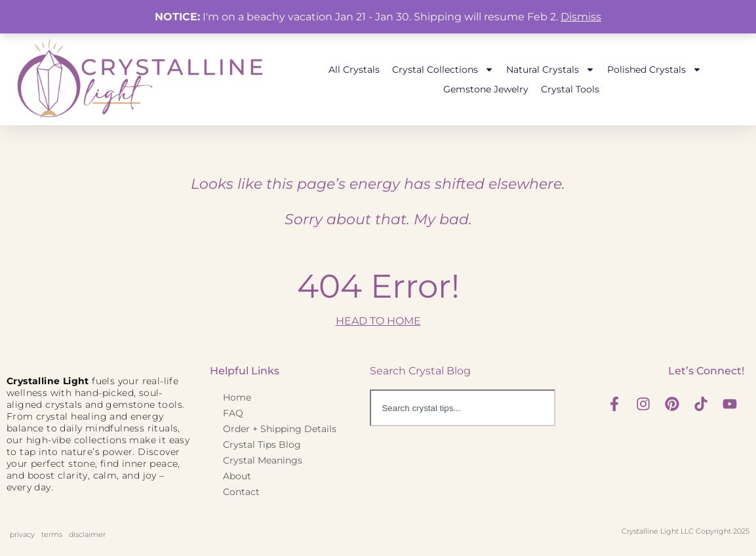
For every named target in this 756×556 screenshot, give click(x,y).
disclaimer (87, 534)
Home (237, 397)
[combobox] (462, 408)
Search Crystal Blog (420, 371)
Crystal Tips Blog (262, 445)
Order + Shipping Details (280, 429)
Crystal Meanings (263, 460)
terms (52, 534)
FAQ (233, 413)
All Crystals (354, 69)
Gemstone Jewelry (486, 89)
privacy (22, 534)
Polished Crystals (654, 69)
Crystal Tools (570, 89)
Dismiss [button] (581, 17)
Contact (241, 492)
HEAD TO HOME (378, 321)
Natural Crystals (550, 69)
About (237, 476)
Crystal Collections (443, 69)
